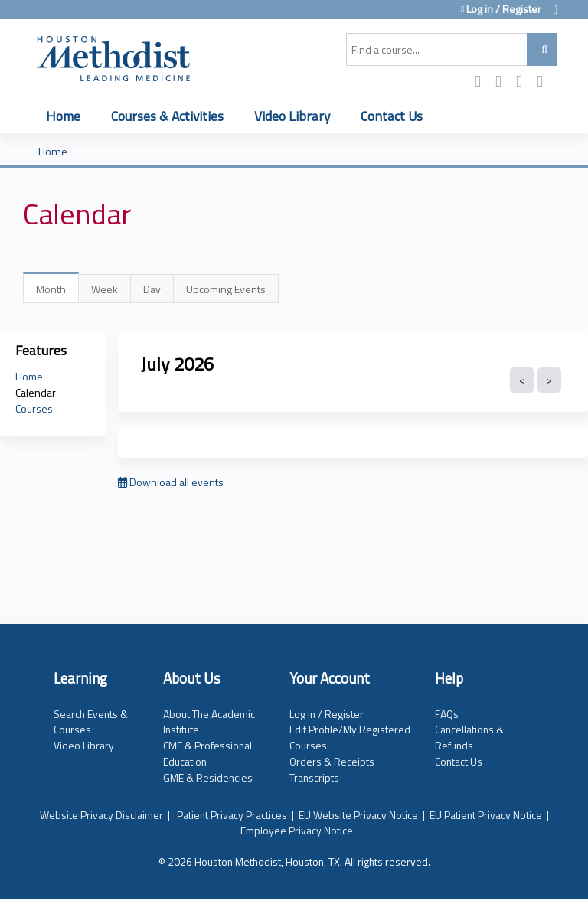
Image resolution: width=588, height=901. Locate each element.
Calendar (36, 392)
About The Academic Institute (209, 722)
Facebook (482, 82)
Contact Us (392, 116)
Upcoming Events (226, 289)
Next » (549, 380)
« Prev (522, 380)
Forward (544, 82)
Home (63, 116)
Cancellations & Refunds (469, 737)
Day (152, 289)
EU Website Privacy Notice (358, 815)
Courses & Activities (167, 116)
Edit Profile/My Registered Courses (350, 737)
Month (57, 292)
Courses (34, 408)
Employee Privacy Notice (297, 830)
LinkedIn (524, 82)
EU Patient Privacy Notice (486, 815)
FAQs (447, 714)
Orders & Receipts (332, 761)
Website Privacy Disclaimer (101, 815)
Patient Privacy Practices (232, 815)
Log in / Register (504, 10)
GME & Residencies (208, 777)
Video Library (292, 116)
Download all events (171, 482)
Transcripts (314, 777)
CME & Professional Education (207, 753)
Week (105, 289)
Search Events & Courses (91, 722)
